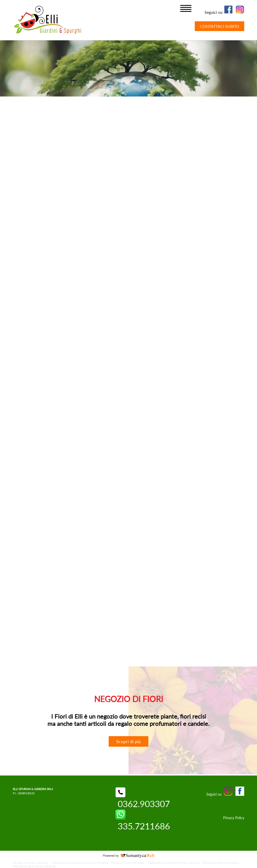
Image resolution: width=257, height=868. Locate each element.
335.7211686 (143, 821)
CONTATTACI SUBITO (219, 26)
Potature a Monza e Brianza (221, 863)
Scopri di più (128, 741)
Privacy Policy (234, 818)
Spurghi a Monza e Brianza (30, 863)
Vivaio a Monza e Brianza (128, 863)
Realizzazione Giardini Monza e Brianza (174, 863)
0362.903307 (143, 798)
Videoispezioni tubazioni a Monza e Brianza (80, 863)
